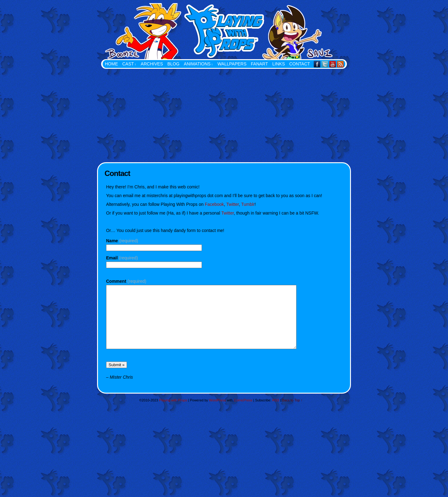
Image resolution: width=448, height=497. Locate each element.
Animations (198, 64)
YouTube (333, 64)
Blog (173, 64)
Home (111, 64)
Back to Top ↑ (292, 400)
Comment (126, 281)
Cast (129, 64)
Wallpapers (232, 64)
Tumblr (248, 204)
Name (122, 241)
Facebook (317, 64)
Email (122, 258)
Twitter (325, 64)
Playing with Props (255, 31)
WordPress (217, 400)
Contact (300, 64)
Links (278, 64)
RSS (341, 64)
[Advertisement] (224, 116)
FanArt (259, 64)
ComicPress (243, 400)
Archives (152, 64)
